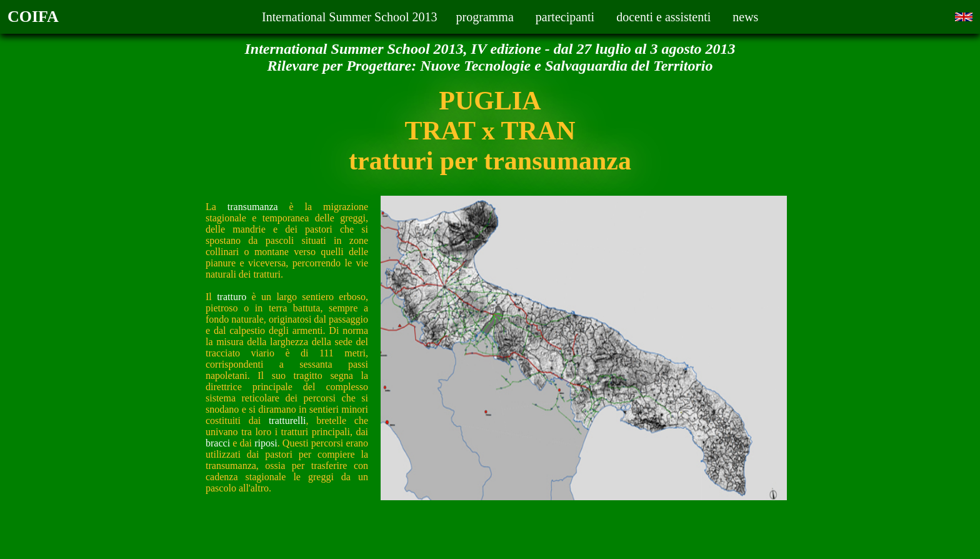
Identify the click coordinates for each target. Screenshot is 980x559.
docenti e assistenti (663, 17)
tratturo (232, 297)
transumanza (253, 207)
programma (485, 17)
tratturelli (287, 421)
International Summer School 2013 (350, 17)
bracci (218, 443)
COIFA (33, 17)
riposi (266, 443)
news (745, 17)
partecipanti (565, 17)
